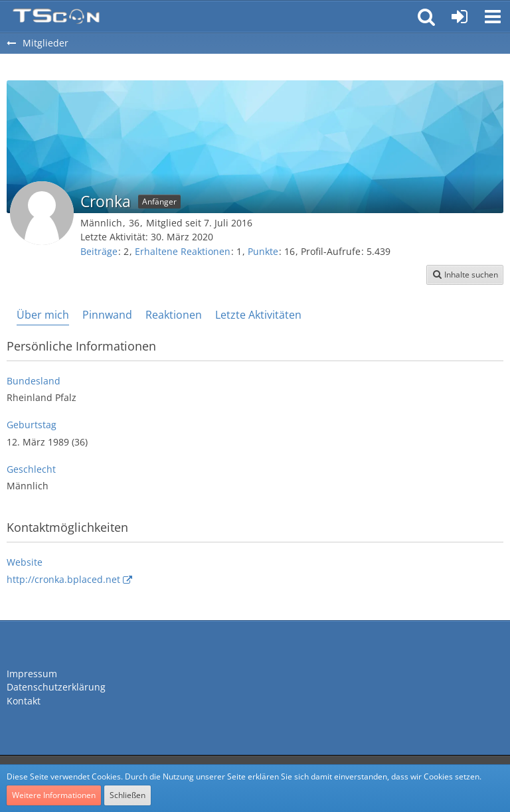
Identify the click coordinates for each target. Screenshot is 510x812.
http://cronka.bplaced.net (63, 579)
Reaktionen (174, 315)
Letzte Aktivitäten (258, 315)
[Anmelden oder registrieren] (460, 17)
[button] (493, 17)
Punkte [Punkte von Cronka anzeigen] (263, 251)
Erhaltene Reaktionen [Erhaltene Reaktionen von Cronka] (183, 251)
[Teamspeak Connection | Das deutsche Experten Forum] (56, 17)
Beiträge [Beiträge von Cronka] (99, 251)
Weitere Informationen (54, 795)
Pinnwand (107, 315)
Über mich (43, 315)
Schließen (127, 795)
